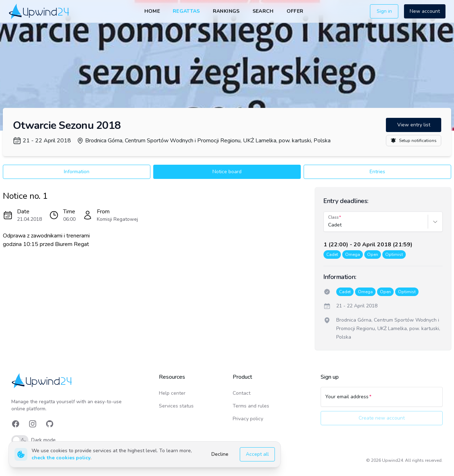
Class (333, 217)
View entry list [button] (414, 125)
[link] (40, 11)
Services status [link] (176, 406)
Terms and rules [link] (251, 406)
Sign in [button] (384, 11)
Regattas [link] (186, 11)
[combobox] (329, 225)
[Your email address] (382, 400)
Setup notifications (414, 141)
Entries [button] (377, 172)
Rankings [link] (226, 11)
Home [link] (152, 11)
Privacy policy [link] (248, 419)
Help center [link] (172, 393)
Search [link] (263, 11)
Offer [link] (295, 11)
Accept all (257, 454)
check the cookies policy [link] (61, 458)
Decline (220, 454)
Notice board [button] (227, 172)
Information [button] (77, 172)
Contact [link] (242, 393)
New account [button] (425, 11)
